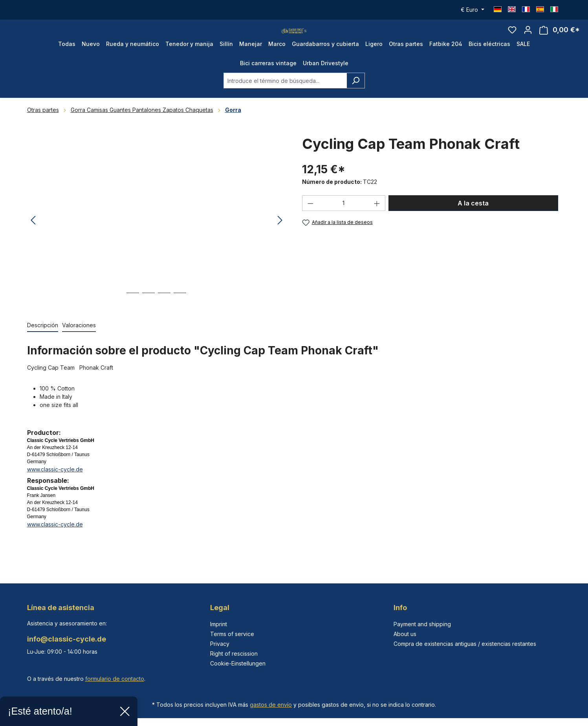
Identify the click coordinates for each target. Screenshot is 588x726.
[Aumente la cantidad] (377, 219)
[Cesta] (560, 38)
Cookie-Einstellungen (238, 663)
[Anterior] (33, 236)
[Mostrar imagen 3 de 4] (164, 314)
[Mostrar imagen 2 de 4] (148, 314)
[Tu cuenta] (528, 38)
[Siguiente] (280, 236)
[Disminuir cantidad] (310, 219)
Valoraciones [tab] (79, 341)
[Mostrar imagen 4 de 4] (180, 314)
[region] (157, 236)
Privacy (220, 644)
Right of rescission (234, 654)
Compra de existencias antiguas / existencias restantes (465, 644)
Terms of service (232, 634)
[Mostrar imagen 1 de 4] (133, 314)
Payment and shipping (422, 624)
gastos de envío (271, 705)
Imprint (219, 624)
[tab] (43, 341)
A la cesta (473, 219)
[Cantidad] (343, 219)
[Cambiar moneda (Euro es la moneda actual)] (473, 10)
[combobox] (285, 96)
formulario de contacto (115, 679)
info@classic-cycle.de (67, 639)
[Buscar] (356, 96)
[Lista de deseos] (512, 38)
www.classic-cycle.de (55, 485)
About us (405, 634)
